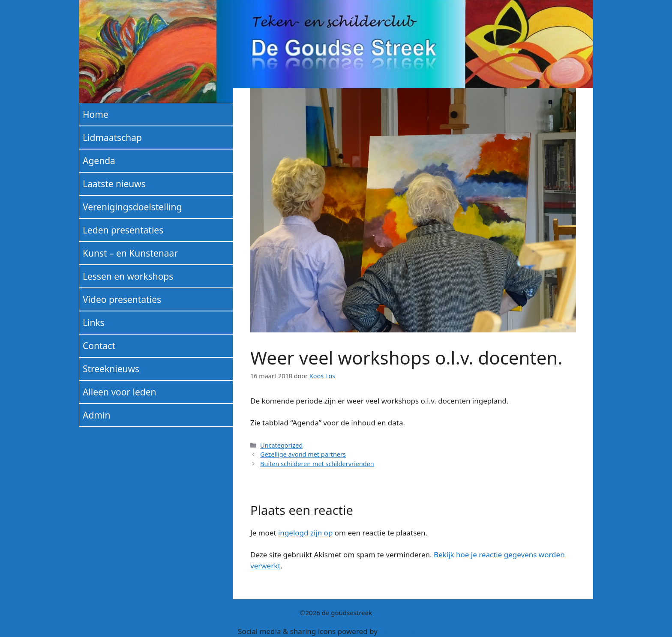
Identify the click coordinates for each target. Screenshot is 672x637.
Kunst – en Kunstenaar (130, 253)
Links (94, 323)
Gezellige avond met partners (303, 454)
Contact (99, 346)
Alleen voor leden (120, 392)
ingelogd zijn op (305, 533)
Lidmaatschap (112, 138)
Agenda (99, 161)
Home (96, 114)
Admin (96, 415)
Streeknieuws (111, 369)
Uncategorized (281, 445)
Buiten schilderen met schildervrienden (317, 464)
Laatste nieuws (114, 184)
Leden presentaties (123, 230)
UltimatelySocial (407, 631)
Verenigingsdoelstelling (132, 207)
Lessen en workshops (128, 276)
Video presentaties (122, 299)
